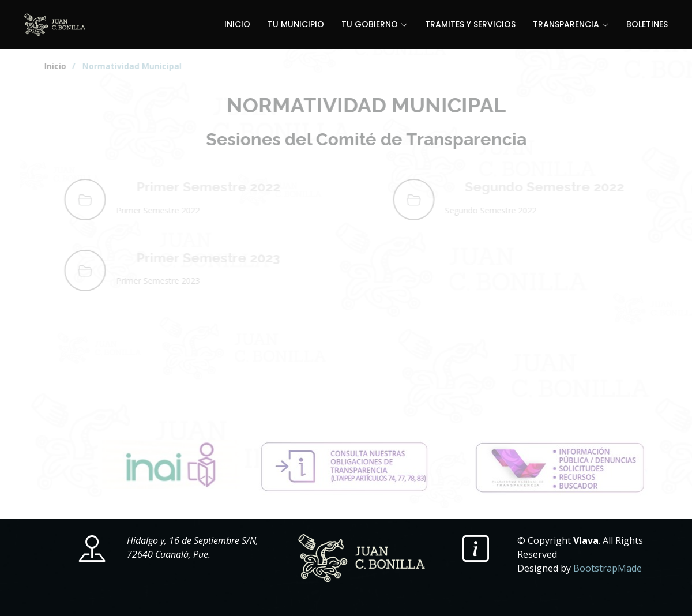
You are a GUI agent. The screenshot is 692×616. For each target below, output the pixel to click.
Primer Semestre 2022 (229, 187)
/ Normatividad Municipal (134, 66)
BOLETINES (647, 24)
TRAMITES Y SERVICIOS (470, 24)
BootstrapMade (608, 568)
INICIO (237, 24)
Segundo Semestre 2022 (565, 187)
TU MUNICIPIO (296, 24)
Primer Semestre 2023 (229, 258)
